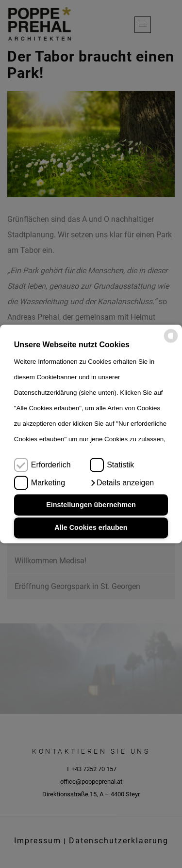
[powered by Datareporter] (171, 341)
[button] (122, 483)
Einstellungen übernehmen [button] (91, 505)
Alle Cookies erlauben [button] (91, 528)
